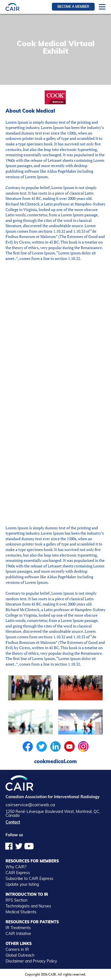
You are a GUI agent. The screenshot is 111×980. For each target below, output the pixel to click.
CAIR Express (18, 873)
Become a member (73, 7)
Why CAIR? (16, 867)
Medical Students (21, 912)
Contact (13, 822)
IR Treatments (18, 928)
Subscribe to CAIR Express (29, 879)
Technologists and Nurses (28, 906)
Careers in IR (17, 949)
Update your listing (22, 884)
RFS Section (17, 900)
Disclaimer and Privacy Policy (31, 961)
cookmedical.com (56, 761)
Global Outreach (20, 955)
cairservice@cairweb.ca (30, 805)
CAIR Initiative (18, 934)
